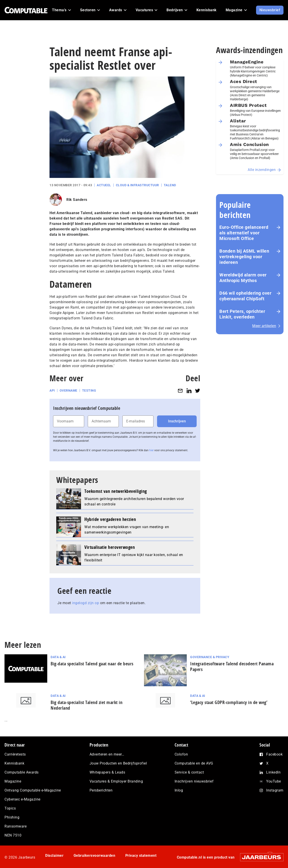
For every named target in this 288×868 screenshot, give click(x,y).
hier (151, 450)
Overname (69, 390)
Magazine (13, 781)
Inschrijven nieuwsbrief (194, 781)
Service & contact (189, 772)
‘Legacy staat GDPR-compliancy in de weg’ (229, 702)
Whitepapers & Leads (107, 772)
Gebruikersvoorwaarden (94, 856)
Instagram (275, 790)
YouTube (274, 781)
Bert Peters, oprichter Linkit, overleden (242, 314)
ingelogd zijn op (85, 603)
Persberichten (101, 790)
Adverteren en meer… (107, 754)
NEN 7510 (13, 835)
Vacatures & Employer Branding (116, 781)
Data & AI (58, 657)
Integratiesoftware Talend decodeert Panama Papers (232, 666)
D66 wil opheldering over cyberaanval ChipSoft (245, 296)
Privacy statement (141, 856)
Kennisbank (14, 763)
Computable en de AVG (194, 763)
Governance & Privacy (210, 657)
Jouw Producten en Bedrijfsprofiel (118, 763)
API (52, 390)
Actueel (104, 185)
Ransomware (16, 826)
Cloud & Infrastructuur (137, 185)
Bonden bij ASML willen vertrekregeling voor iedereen (244, 257)
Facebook (274, 754)
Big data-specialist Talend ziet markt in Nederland (87, 705)
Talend (170, 185)
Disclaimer (54, 856)
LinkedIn (273, 772)
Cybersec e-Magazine (22, 799)
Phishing (12, 817)
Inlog (179, 790)
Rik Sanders (77, 200)
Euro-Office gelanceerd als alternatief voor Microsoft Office (244, 233)
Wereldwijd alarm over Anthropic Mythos (243, 278)
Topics (10, 808)
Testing (89, 390)
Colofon (181, 754)
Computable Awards (22, 772)
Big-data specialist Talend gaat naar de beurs (92, 664)
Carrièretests (15, 754)
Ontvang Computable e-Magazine (33, 790)
